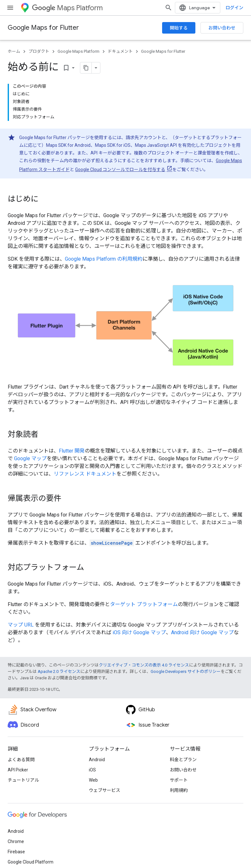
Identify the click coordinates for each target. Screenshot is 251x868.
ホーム (14, 51)
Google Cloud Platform (31, 862)
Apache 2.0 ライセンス (59, 671)
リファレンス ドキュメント (85, 474)
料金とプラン (183, 760)
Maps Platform (67, 8)
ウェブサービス (105, 790)
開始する (179, 28)
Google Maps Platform (78, 51)
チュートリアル (23, 780)
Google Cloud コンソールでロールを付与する (120, 170)
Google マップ (30, 458)
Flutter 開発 (72, 451)
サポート (179, 780)
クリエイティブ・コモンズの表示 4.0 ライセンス (144, 665)
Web (93, 780)
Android (97, 760)
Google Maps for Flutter (43, 28)
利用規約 (179, 790)
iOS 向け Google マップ (139, 632)
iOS (92, 770)
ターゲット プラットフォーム (144, 604)
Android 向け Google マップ (202, 632)
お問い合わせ (222, 28)
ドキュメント (120, 51)
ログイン (234, 8)
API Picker (18, 770)
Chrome (16, 841)
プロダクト (39, 51)
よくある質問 (21, 760)
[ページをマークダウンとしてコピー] (86, 68)
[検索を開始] (169, 8)
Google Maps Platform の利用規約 (104, 259)
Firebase (16, 852)
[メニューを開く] (10, 8)
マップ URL (21, 625)
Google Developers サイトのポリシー (186, 671)
